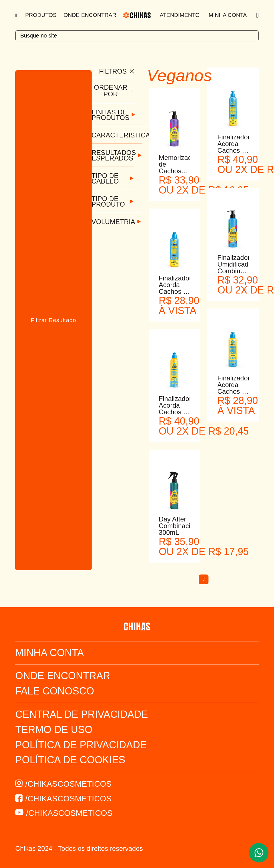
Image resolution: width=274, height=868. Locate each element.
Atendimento (180, 15)
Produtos (41, 15)
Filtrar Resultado (54, 320)
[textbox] (137, 36)
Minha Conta (228, 15)
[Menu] (17, 15)
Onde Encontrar (90, 15)
